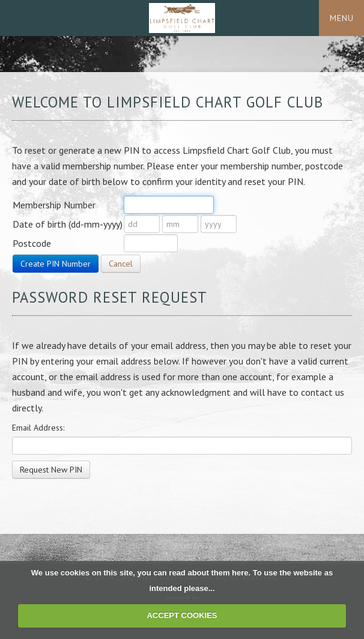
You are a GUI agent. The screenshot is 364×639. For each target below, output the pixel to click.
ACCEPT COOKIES (182, 615)
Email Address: (38, 428)
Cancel (121, 264)
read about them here (208, 573)
